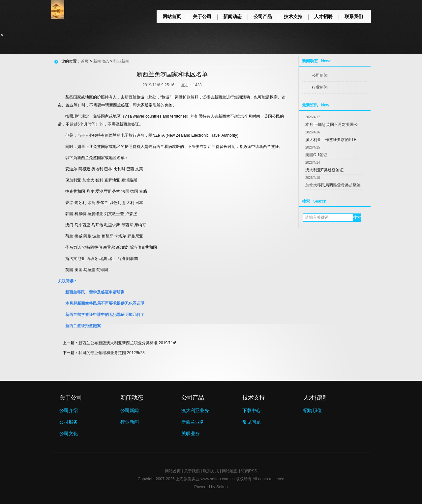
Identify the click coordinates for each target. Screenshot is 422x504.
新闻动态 (232, 16)
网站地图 (230, 471)
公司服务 (69, 422)
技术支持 (293, 16)
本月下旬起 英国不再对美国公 (332, 125)
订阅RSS (249, 471)
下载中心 (252, 410)
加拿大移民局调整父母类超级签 (333, 185)
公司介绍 (69, 410)
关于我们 (192, 471)
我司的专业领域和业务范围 (102, 353)
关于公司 (202, 16)
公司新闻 (320, 75)
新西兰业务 (193, 422)
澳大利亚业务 (195, 410)
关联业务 (191, 434)
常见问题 (252, 422)
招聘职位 (313, 410)
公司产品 (263, 16)
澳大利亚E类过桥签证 (324, 170)
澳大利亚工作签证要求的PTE (331, 140)
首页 (85, 61)
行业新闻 (320, 87)
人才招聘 (323, 16)
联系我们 (354, 16)
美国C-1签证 (316, 155)
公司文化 (69, 434)
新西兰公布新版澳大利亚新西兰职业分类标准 (118, 343)
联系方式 (211, 471)
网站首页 (172, 16)
